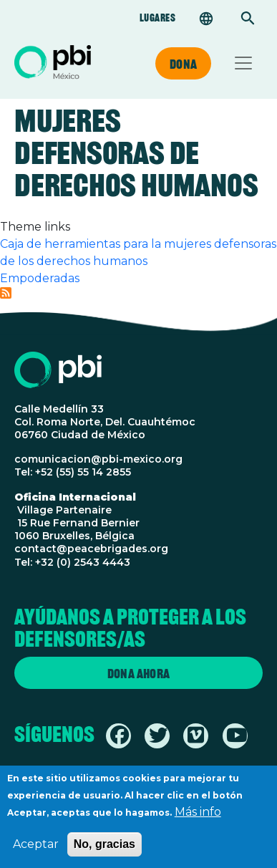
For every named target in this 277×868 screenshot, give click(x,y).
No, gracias (105, 852)
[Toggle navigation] (243, 63)
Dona (183, 64)
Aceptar (36, 852)
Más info (198, 820)
